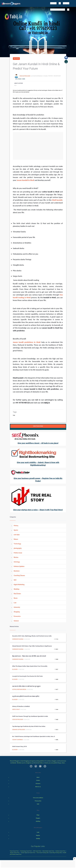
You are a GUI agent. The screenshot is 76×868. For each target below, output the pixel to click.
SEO (15, 580)
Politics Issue (18, 553)
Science (16, 621)
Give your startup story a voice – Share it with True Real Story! (38, 510)
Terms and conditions (38, 798)
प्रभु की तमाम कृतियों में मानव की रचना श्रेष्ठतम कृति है (26, 696)
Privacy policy (38, 801)
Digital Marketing (19, 585)
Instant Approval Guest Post (28, 853)
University (17, 607)
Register (38, 835)
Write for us (38, 787)
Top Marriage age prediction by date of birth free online (29, 726)
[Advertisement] (38, 146)
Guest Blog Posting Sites (56, 853)
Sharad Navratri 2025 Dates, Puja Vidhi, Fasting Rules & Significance (32, 646)
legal (38, 804)
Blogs (38, 815)
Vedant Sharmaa (18, 740)
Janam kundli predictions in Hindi (27, 342)
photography (18, 548)
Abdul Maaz (16, 709)
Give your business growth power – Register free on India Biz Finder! (38, 480)
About (38, 777)
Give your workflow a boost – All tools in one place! (38, 443)
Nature (16, 539)
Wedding (16, 589)
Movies (16, 557)
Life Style (17, 535)
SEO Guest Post (37, 851)
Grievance (38, 784)
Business (17, 571)
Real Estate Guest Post (48, 851)
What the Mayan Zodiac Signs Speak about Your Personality (30, 666)
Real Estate (17, 594)
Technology (17, 544)
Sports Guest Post (15, 853)
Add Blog (38, 821)
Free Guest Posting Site (43, 853)
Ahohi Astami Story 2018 (19, 746)
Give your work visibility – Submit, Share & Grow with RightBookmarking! (38, 464)
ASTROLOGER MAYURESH (19, 689)
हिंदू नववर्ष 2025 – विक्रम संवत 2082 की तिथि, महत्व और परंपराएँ (29, 656)
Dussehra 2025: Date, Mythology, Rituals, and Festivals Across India (32, 636)
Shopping (17, 612)
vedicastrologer (25, 76)
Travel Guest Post (14, 851)
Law (15, 603)
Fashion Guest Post (60, 851)
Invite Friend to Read (38, 426)
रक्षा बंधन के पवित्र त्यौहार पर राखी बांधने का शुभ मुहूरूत (26, 686)
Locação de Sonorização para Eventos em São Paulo (27, 676)
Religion (16, 59)
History (16, 526)
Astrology (17, 562)
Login (38, 832)
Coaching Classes (19, 575)
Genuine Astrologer (19, 730)
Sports (16, 530)
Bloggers (38, 818)
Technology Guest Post (26, 851)
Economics (17, 616)
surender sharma (18, 639)
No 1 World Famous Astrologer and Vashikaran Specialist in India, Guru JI (34, 736)
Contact (38, 780)
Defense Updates (19, 566)
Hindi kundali (57, 200)
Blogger (15, 669)
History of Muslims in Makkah (21, 706)
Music (16, 598)
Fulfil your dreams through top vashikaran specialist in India (30, 716)
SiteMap (38, 839)
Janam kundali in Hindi (25, 180)
